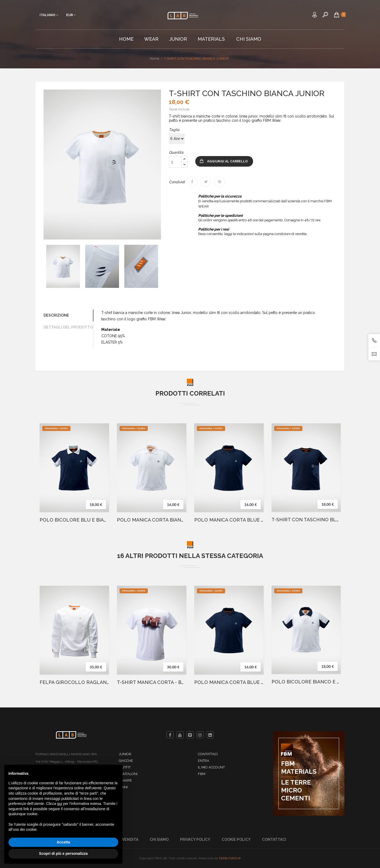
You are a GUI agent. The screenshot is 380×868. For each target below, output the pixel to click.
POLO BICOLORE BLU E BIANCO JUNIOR (74, 520)
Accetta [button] (63, 842)
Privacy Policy (195, 839)
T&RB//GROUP (230, 858)
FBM (202, 774)
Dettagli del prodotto (68, 327)
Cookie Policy (236, 839)
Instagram (200, 735)
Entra (204, 761)
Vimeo (190, 735)
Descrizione (56, 315)
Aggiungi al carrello (227, 161)
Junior (125, 754)
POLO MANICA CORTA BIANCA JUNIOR (152, 520)
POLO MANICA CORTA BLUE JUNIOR (229, 520)
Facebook (170, 735)
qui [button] (60, 804)
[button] (337, 15)
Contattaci (208, 754)
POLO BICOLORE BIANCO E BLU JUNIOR (306, 682)
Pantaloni (128, 774)
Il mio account (211, 767)
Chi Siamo (159, 839)
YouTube (180, 735)
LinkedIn (210, 735)
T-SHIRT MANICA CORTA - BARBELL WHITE (152, 682)
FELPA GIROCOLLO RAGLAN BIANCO (74, 682)
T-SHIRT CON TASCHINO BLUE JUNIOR (306, 520)
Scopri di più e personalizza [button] (63, 853)
